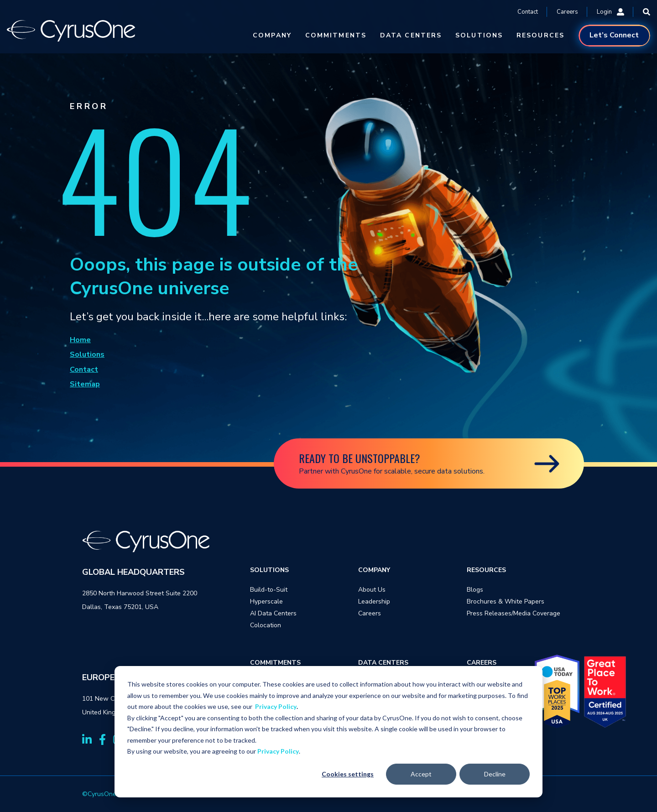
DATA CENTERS (411, 35)
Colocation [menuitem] (266, 625)
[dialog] (328, 732)
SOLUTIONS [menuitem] (269, 570)
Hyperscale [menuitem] (266, 601)
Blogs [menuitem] (475, 590)
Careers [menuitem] (370, 613)
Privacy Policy (276, 706)
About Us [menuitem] (372, 590)
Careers (567, 12)
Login (610, 12)
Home (80, 340)
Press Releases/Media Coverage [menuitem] (514, 613)
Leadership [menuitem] (374, 601)
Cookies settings (348, 774)
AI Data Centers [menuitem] (273, 613)
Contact (528, 12)
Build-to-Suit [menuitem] (269, 590)
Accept (421, 774)
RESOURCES (540, 35)
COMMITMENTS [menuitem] (275, 663)
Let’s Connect (614, 35)
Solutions (87, 354)
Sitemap (85, 384)
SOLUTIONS (479, 35)
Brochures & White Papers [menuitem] (506, 601)
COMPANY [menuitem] (374, 570)
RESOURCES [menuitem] (486, 570)
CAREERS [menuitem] (482, 663)
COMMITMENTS (336, 35)
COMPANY (272, 35)
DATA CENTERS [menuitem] (383, 663)
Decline (495, 774)
